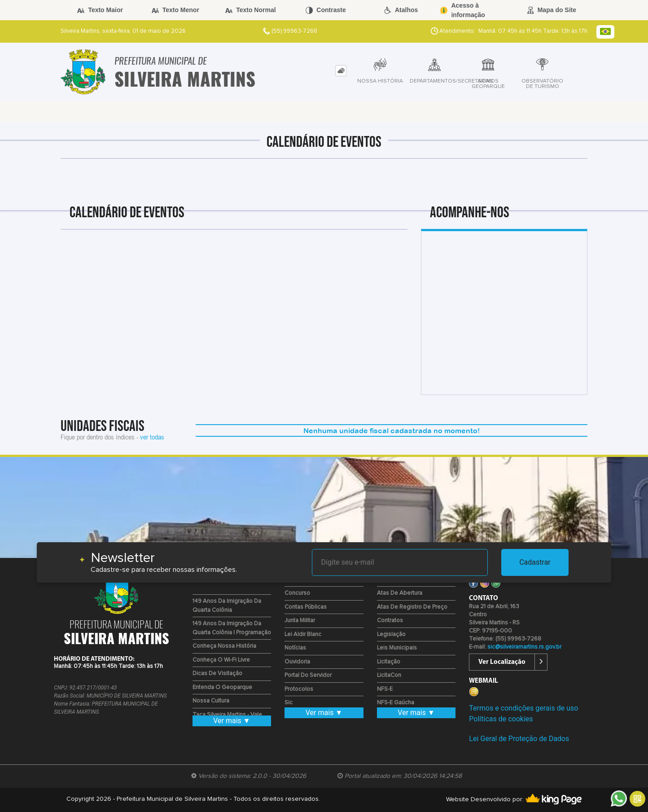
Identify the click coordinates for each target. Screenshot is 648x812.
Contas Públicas (306, 607)
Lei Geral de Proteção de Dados (519, 739)
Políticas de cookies (501, 719)
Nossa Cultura (211, 701)
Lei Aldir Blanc (303, 634)
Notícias (295, 648)
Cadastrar (535, 562)
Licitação (389, 662)
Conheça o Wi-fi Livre (221, 660)
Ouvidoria (297, 662)
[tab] (341, 71)
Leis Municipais (397, 648)
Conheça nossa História (224, 646)
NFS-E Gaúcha (396, 703)
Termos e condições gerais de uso (523, 708)
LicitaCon (389, 675)
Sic (289, 703)
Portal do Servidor (308, 675)
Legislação (391, 634)
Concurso (297, 593)
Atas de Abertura (400, 593)
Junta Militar (300, 621)
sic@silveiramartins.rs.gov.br (524, 647)
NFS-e (385, 689)
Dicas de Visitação (217, 674)
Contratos (390, 621)
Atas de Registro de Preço (412, 607)
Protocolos (299, 689)
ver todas (152, 437)
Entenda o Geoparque (222, 687)
